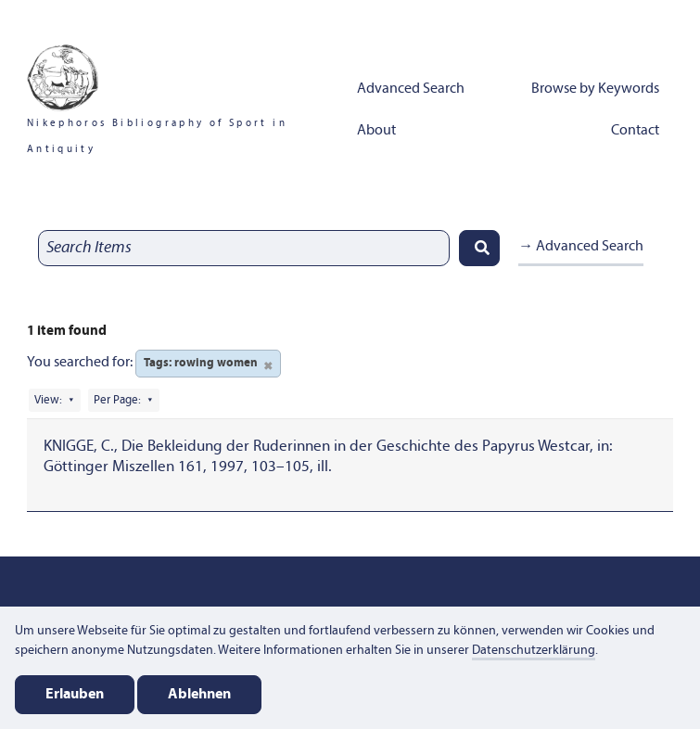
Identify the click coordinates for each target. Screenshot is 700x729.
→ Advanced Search (581, 247)
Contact (635, 131)
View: (48, 400)
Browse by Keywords (595, 89)
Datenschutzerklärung (534, 651)
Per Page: (117, 400)
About (376, 131)
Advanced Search (411, 89)
